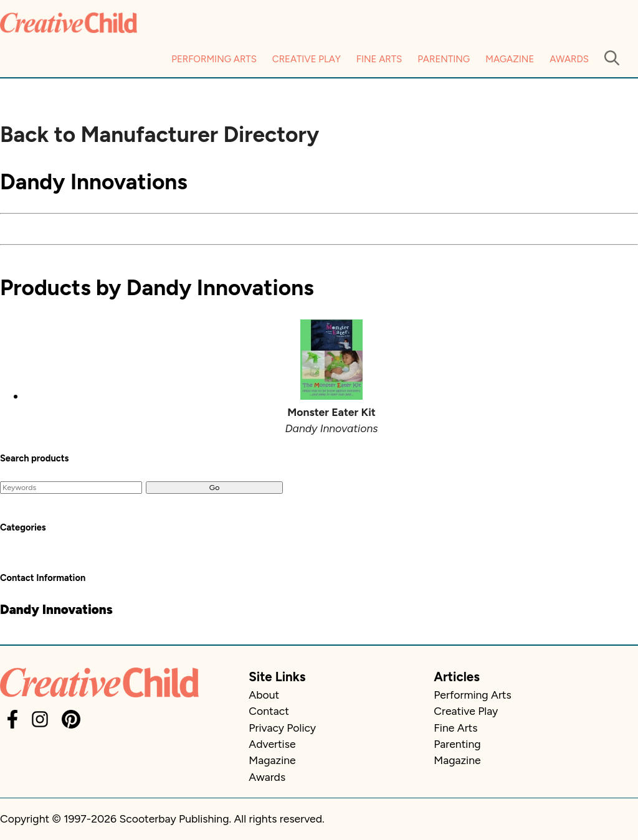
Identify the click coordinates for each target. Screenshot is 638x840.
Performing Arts (214, 59)
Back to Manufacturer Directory (159, 134)
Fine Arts (379, 59)
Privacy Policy (282, 728)
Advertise (272, 744)
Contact (269, 711)
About (264, 695)
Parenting (444, 59)
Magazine (510, 59)
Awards (569, 59)
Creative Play (307, 59)
